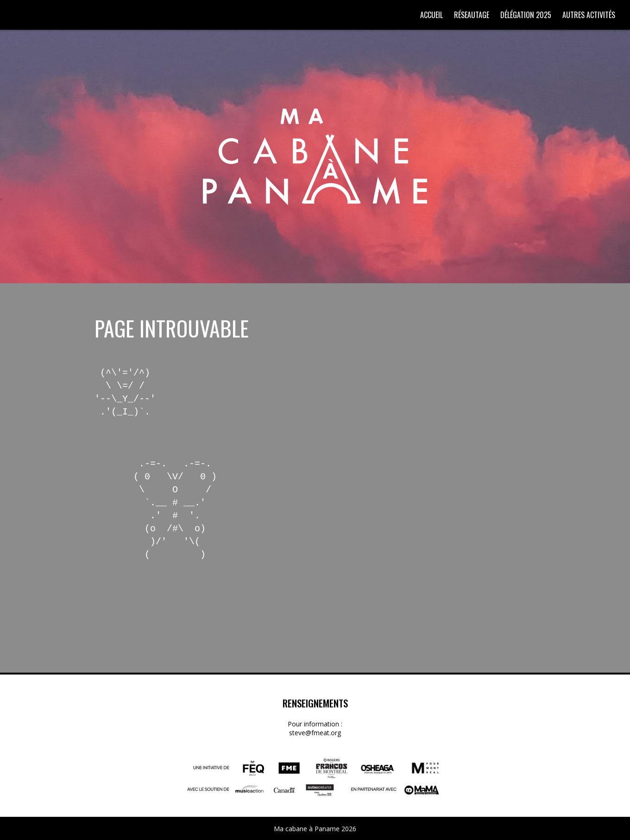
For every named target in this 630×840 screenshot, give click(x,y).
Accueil (432, 15)
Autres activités (589, 15)
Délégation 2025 (526, 15)
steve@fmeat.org (315, 733)
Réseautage (472, 15)
